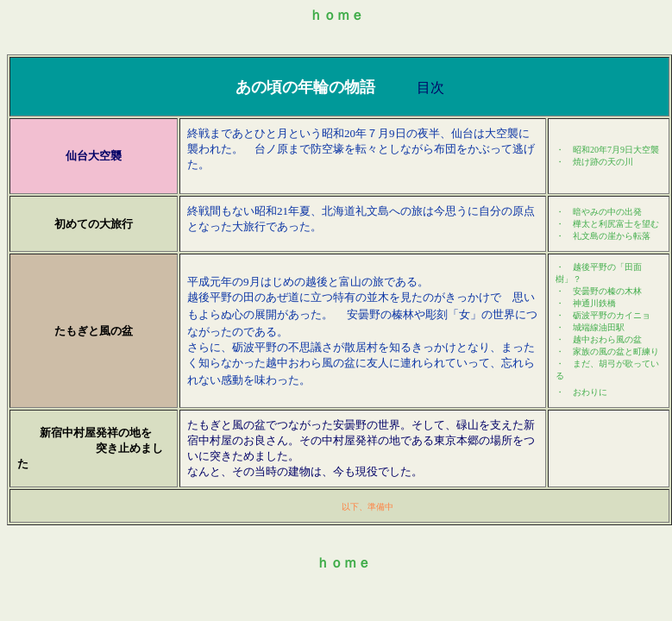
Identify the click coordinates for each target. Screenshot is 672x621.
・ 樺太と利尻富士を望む (607, 224)
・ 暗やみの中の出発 (599, 212)
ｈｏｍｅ (336, 15)
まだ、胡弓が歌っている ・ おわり (607, 329)
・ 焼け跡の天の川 (594, 162)
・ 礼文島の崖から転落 (603, 236)
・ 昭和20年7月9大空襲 (607, 150)
